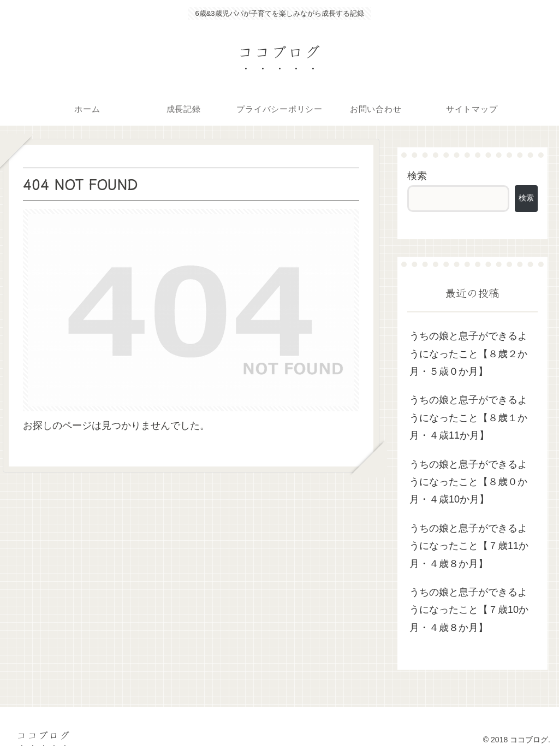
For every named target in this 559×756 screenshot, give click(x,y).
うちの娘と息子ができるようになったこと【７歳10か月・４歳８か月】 (469, 610)
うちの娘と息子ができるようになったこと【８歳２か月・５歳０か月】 (468, 354)
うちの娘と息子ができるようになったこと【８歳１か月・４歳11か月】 (468, 418)
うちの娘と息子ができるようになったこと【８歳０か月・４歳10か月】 (468, 482)
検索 (417, 176)
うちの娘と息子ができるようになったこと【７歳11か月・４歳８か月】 (469, 546)
